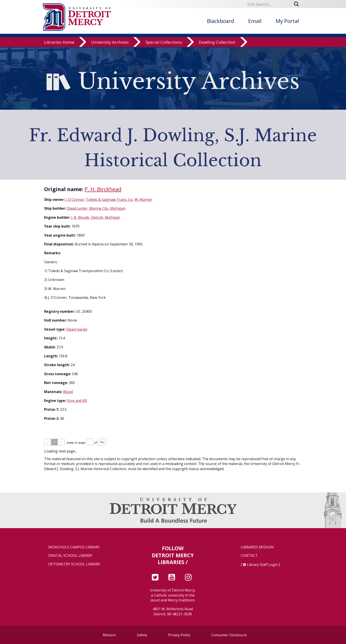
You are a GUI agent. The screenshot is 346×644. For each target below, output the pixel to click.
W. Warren (143, 200)
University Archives (110, 43)
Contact (249, 556)
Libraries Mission (257, 547)
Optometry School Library (74, 564)
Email (255, 21)
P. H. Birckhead (103, 189)
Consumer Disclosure (229, 635)
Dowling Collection (217, 43)
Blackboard (221, 21)
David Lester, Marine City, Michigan (96, 208)
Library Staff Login (262, 565)
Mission (109, 635)
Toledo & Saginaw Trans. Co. (109, 200)
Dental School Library (70, 556)
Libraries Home (59, 43)
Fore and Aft (77, 401)
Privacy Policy (179, 635)
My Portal (287, 21)
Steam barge (77, 329)
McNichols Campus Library (74, 547)
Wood (68, 392)
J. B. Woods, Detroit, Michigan (96, 217)
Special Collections (164, 43)
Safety (142, 635)
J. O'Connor (75, 200)
